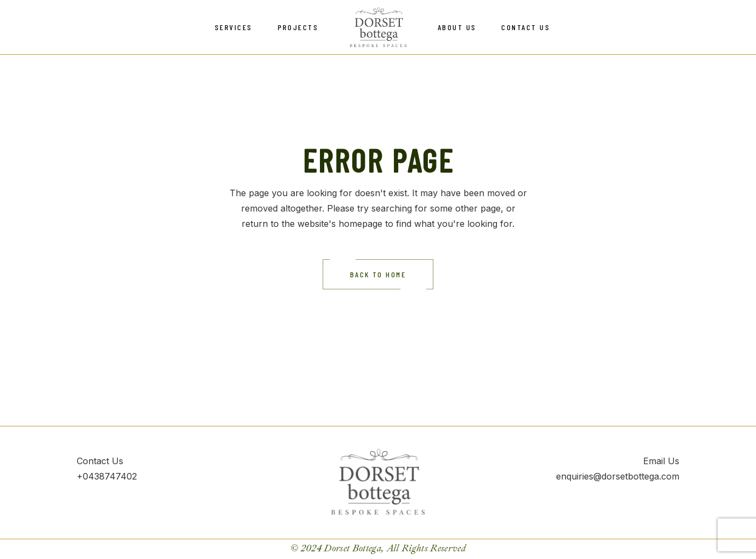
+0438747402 (107, 476)
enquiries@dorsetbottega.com (618, 476)
